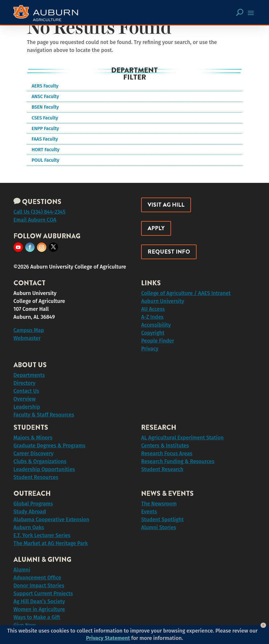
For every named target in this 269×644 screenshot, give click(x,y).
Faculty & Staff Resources (44, 415)
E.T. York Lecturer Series (42, 535)
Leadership (27, 407)
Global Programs (33, 504)
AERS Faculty (45, 86)
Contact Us (26, 391)
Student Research (162, 469)
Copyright (153, 333)
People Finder (158, 341)
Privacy (150, 349)
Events (149, 512)
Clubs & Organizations (40, 461)
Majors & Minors (33, 438)
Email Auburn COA (35, 220)
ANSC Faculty (45, 96)
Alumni (22, 570)
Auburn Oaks (29, 527)
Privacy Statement (108, 638)
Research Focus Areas (167, 454)
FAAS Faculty (45, 139)
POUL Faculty (45, 160)
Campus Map (29, 330)
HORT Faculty (46, 150)
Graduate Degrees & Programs (49, 446)
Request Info (169, 252)
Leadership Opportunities (44, 469)
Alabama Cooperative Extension (51, 520)
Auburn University (163, 301)
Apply (156, 228)
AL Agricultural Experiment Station (182, 438)
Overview (25, 399)
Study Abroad (30, 512)
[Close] (263, 625)
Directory (24, 383)
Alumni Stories (159, 527)
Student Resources (36, 477)
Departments (29, 375)
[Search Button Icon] (240, 12)
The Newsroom (159, 504)
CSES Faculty (45, 118)
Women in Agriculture (39, 609)
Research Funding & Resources (178, 461)
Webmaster (27, 338)
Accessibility (156, 325)
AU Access (153, 309)
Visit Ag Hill (166, 205)
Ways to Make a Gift (37, 617)
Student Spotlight (162, 520)
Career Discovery (34, 454)
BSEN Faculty (45, 107)
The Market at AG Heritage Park (51, 543)
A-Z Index (152, 317)
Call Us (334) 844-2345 (39, 212)
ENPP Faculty (45, 128)
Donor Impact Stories (39, 586)
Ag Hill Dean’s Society (39, 601)
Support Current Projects (43, 594)
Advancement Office (37, 578)
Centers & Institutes (165, 446)
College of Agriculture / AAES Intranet (186, 293)
